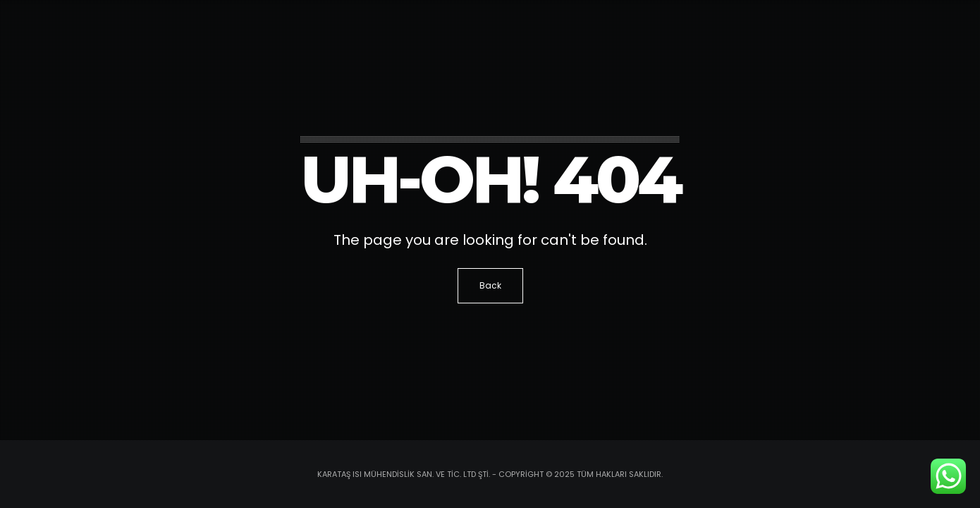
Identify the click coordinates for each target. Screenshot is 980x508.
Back (490, 285)
